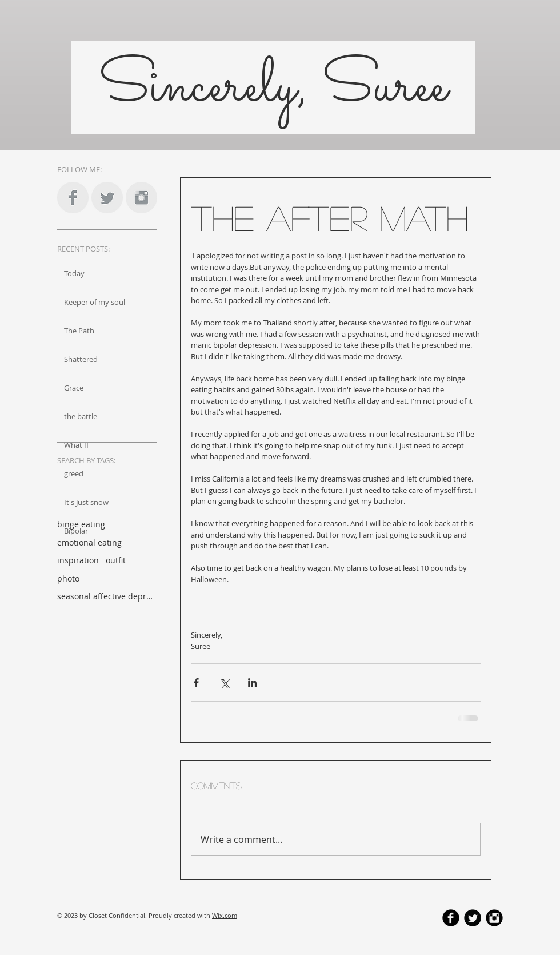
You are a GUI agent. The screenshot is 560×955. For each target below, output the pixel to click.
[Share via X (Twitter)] (224, 683)
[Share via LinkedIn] (252, 683)
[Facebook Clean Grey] (73, 198)
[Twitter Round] (473, 918)
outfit (116, 560)
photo (68, 578)
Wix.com (225, 915)
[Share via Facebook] (196, 683)
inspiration (78, 560)
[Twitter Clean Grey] (107, 198)
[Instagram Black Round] (494, 918)
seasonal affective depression (106, 596)
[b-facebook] (451, 918)
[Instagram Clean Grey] (141, 198)
